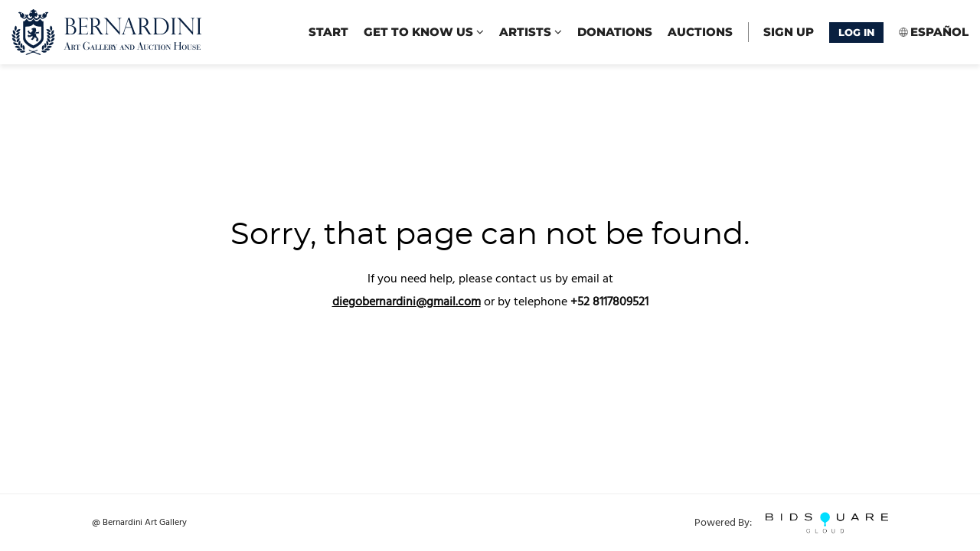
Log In (856, 32)
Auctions (700, 32)
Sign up (789, 32)
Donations (615, 32)
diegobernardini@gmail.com (407, 302)
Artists (531, 32)
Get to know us (424, 32)
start (328, 32)
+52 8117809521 (609, 302)
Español (939, 32)
